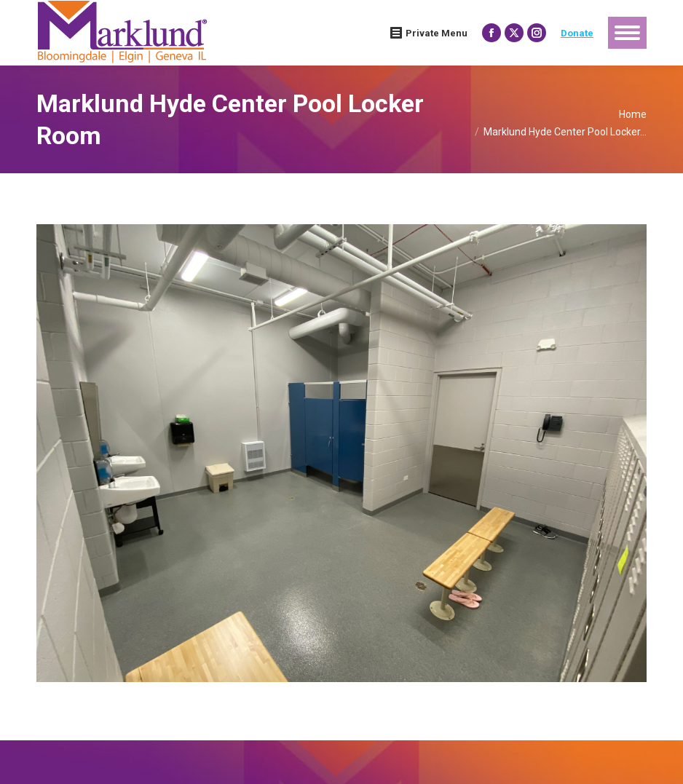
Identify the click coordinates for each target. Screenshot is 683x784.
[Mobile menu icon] (627, 33)
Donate (577, 33)
